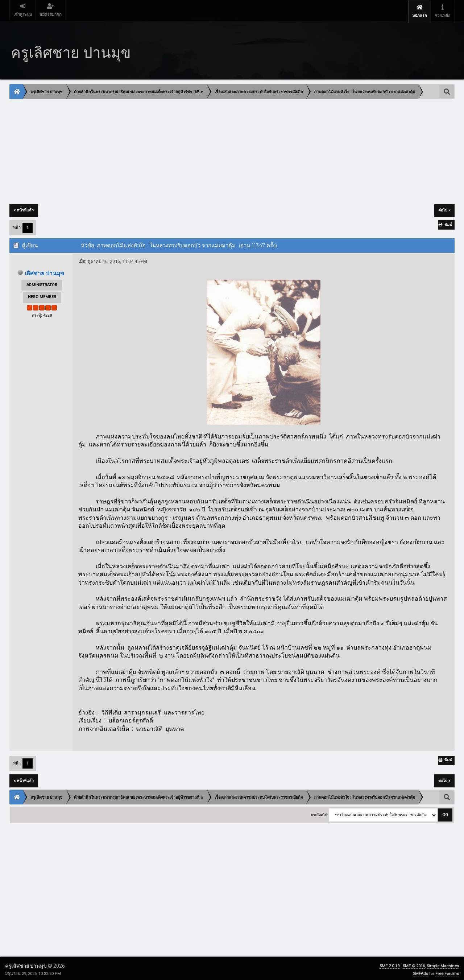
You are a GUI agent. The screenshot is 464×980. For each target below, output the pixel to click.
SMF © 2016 (414, 963)
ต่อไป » (444, 208)
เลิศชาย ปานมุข (45, 271)
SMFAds (420, 971)
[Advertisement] (227, 150)
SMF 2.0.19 (390, 963)
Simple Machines (443, 963)
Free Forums (447, 971)
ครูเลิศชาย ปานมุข (26, 963)
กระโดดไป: (319, 813)
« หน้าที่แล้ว (24, 208)
